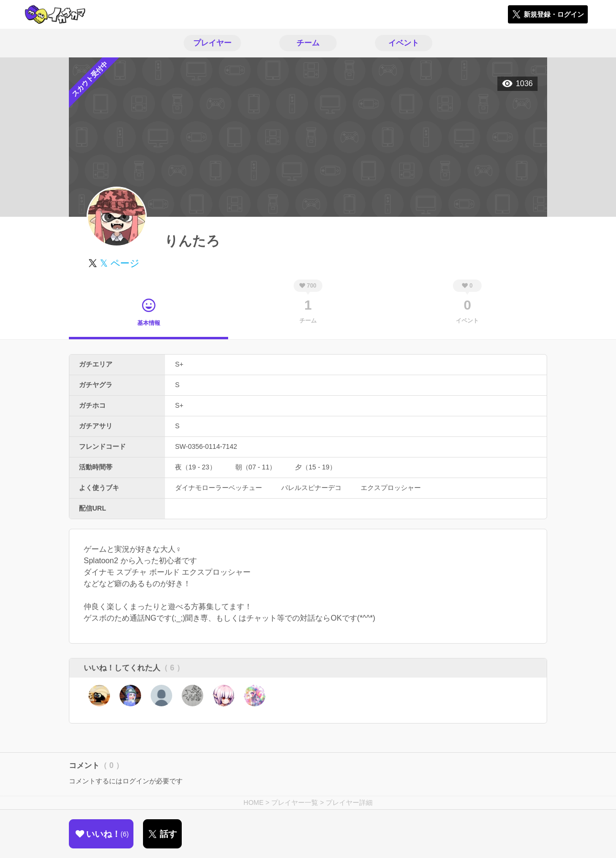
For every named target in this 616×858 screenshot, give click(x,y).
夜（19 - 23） (196, 467)
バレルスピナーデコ (311, 488)
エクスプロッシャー (391, 488)
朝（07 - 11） (256, 467)
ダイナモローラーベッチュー (219, 488)
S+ (179, 364)
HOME (253, 802)
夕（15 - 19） (316, 467)
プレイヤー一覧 (295, 802)
